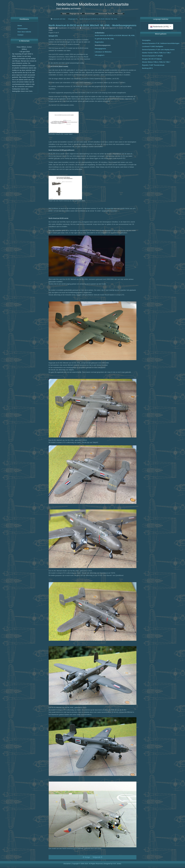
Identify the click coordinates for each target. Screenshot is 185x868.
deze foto (110, 208)
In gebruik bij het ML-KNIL (104, 39)
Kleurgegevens (100, 49)
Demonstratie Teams (105, 14)
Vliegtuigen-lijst (74, 14)
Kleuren (120, 14)
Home (64, 14)
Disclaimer (67, 864)
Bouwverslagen (90, 14)
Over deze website (24, 32)
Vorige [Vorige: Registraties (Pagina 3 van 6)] (86, 857)
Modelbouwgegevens (103, 45)
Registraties (99, 42)
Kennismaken (23, 29)
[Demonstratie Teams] (113, 14)
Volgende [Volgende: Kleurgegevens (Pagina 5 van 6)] (97, 857)
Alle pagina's (100, 55)
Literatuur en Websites (103, 52)
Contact (20, 35)
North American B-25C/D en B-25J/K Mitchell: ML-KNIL (115, 35)
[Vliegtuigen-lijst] (81, 14)
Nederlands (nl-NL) (160, 27)
